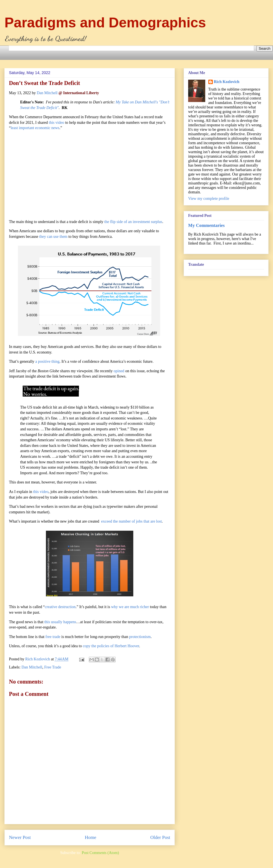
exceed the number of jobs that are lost (131, 521)
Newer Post (20, 837)
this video (56, 123)
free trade (53, 637)
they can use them (53, 237)
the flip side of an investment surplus (133, 222)
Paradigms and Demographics (105, 23)
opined (119, 371)
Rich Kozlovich (227, 82)
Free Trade (53, 667)
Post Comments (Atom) (100, 853)
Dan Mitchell (47, 93)
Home (91, 837)
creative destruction (60, 607)
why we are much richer (130, 607)
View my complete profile (209, 199)
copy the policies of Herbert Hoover (111, 646)
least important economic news (35, 128)
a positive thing (47, 361)
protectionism (140, 637)
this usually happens (60, 622)
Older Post (160, 837)
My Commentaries (206, 225)
